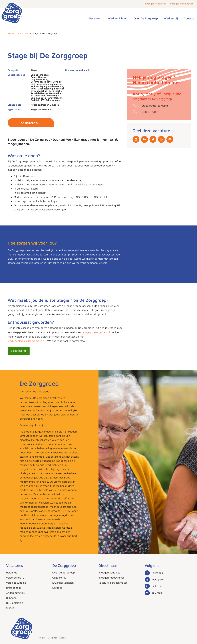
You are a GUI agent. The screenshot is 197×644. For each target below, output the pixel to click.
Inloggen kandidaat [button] (155, 4)
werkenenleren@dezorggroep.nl (26, 341)
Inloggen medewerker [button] (182, 4)
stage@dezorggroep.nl (97, 332)
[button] (136, 139)
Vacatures (95, 18)
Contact (189, 18)
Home (11, 33)
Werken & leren (118, 18)
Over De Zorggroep (146, 18)
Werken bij (171, 18)
